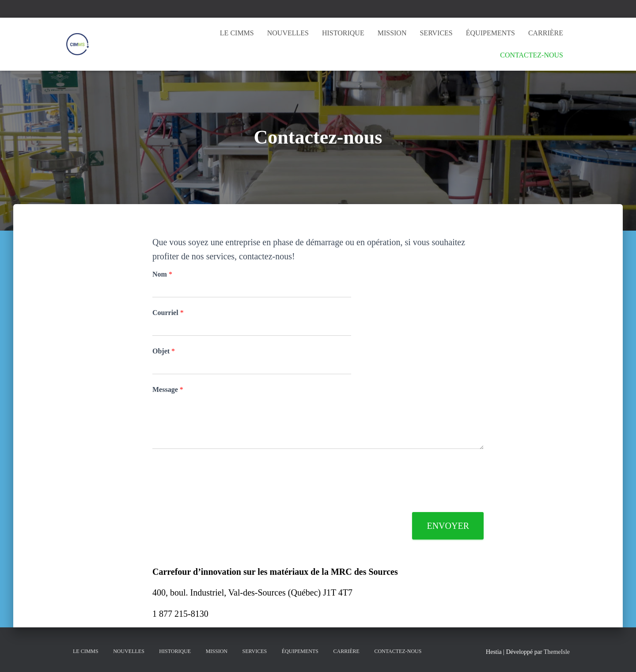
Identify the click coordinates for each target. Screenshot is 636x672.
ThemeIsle (557, 652)
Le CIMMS (237, 33)
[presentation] (220, 497)
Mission (392, 33)
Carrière (546, 33)
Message (168, 389)
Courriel (168, 313)
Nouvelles (288, 33)
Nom (162, 274)
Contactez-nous (532, 55)
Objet (164, 351)
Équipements (490, 33)
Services (436, 33)
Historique (343, 33)
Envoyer (448, 526)
